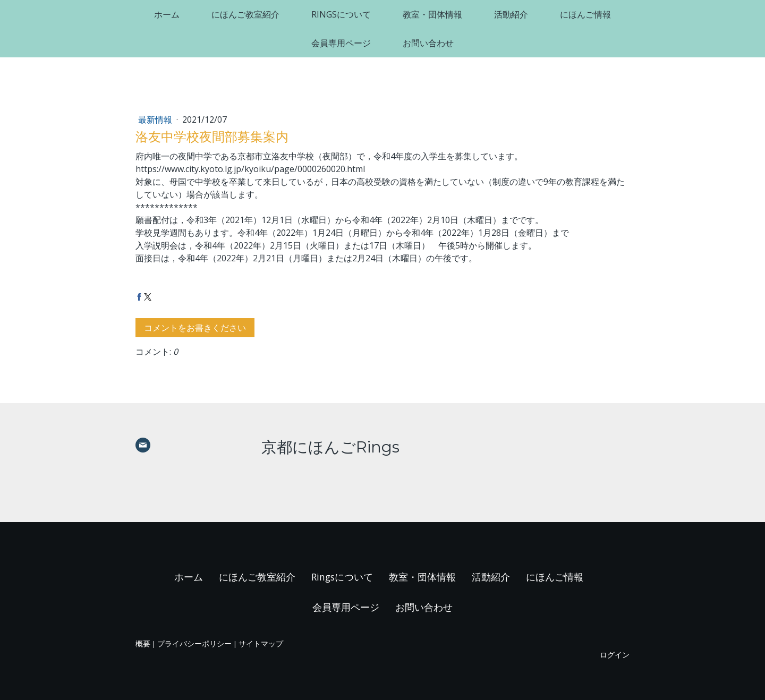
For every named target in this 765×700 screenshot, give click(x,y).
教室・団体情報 (432, 14)
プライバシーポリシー (194, 643)
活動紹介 (511, 14)
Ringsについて (341, 14)
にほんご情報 (585, 14)
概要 (143, 643)
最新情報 (156, 119)
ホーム (167, 14)
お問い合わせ (428, 43)
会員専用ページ (341, 43)
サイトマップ (261, 643)
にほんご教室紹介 (245, 14)
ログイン (615, 655)
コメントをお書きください (195, 328)
